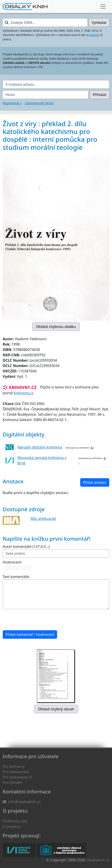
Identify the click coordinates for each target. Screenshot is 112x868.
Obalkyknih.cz (98, 860)
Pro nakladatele (16, 772)
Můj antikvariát (43, 519)
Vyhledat (99, 23)
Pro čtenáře (12, 782)
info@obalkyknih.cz (24, 802)
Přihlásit (100, 95)
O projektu (12, 826)
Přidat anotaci (95, 482)
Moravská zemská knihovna (19, 850)
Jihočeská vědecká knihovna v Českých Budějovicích (61, 850)
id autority (93, 35)
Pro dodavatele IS (17, 777)
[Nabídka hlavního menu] (103, 6)
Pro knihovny (14, 766)
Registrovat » (12, 103)
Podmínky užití (15, 821)
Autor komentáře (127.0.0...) (26, 547)
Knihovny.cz (24, 393)
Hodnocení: (12, 562)
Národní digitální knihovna (40, 447)
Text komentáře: (16, 577)
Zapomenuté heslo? (40, 103)
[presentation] (37, 620)
